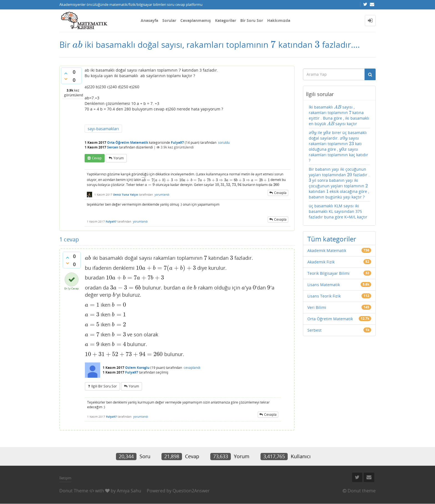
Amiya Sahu (129, 491)
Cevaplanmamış (196, 20)
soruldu (224, 143)
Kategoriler (226, 20)
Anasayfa (149, 20)
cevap (97, 158)
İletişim (65, 478)
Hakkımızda (279, 20)
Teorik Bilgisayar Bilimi (328, 273)
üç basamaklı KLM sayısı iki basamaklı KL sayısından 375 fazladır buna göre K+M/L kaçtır (338, 211)
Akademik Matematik (327, 250)
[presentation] (77, 45)
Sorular (169, 20)
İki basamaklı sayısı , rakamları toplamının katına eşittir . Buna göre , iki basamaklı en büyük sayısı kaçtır (339, 115)
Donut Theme (74, 491)
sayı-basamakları (103, 129)
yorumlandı (162, 195)
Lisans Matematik (324, 285)
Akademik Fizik (321, 262)
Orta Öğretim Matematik (128, 143)
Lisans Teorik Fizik (324, 296)
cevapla (280, 193)
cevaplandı (192, 368)
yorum (119, 158)
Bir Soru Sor (252, 20)
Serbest (314, 330)
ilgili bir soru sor (104, 386)
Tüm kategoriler (332, 239)
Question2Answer (191, 491)
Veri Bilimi (317, 307)
